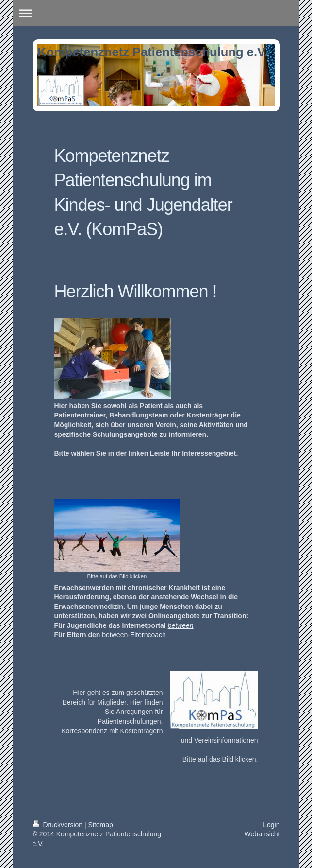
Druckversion (58, 825)
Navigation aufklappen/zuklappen (156, 13)
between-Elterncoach (134, 635)
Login (271, 825)
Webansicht (262, 834)
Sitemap (101, 825)
